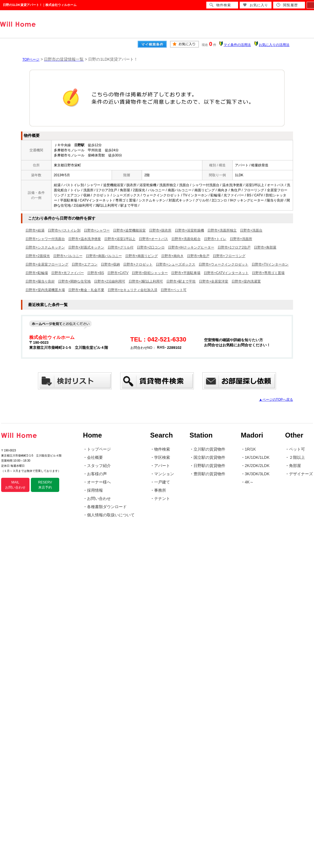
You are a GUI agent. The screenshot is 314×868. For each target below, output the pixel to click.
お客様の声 (97, 474)
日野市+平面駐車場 (186, 273)
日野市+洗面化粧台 (186, 239)
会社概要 (95, 457)
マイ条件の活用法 (237, 45)
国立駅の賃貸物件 (209, 457)
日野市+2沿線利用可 (110, 281)
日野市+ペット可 (174, 290)
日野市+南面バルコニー (104, 256)
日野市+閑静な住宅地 (74, 281)
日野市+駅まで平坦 (181, 281)
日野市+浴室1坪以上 (120, 239)
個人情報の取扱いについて (111, 515)
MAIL (15, 485)
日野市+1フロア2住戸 (234, 247)
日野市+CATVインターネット (226, 273)
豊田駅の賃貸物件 (209, 474)
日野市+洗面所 (241, 239)
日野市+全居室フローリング (47, 264)
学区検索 (162, 457)
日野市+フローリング (229, 256)
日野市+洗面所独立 (222, 230)
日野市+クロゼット (138, 264)
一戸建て (162, 482)
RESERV (45, 485)
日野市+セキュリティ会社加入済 (132, 290)
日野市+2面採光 (38, 256)
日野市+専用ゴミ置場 (268, 273)
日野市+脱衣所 (160, 230)
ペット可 (297, 449)
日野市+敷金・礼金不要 (86, 290)
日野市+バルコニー (68, 256)
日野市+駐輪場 (37, 273)
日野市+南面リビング (142, 256)
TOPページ (31, 60)
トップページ (99, 449)
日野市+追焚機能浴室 (129, 230)
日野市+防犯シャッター (150, 273)
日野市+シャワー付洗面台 (45, 239)
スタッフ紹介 (99, 466)
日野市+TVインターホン (270, 264)
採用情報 (95, 490)
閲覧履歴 (287, 5)
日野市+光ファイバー (68, 273)
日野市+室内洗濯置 (246, 281)
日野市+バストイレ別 (64, 230)
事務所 (160, 490)
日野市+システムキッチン (45, 247)
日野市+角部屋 (265, 247)
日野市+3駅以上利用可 (146, 281)
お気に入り (255, 5)
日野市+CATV (118, 273)
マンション (164, 474)
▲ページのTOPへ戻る (276, 400)
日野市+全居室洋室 (214, 281)
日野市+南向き (172, 256)
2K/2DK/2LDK (257, 466)
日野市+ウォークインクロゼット (223, 264)
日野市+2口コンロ (151, 247)
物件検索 (162, 449)
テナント (162, 498)
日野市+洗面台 (251, 230)
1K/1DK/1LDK (257, 457)
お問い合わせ (99, 498)
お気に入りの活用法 (274, 45)
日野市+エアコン (85, 264)
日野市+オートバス (153, 239)
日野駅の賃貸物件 (209, 466)
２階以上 (297, 457)
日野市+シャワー (97, 230)
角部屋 (295, 466)
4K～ (249, 482)
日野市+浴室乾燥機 (189, 230)
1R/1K (250, 449)
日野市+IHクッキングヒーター (191, 247)
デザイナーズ (301, 474)
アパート (162, 466)
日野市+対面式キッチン (86, 247)
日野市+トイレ (215, 239)
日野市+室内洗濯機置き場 (45, 290)
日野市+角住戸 (198, 256)
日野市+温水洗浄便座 (85, 239)
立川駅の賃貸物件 (209, 449)
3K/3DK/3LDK (257, 474)
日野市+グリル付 (121, 247)
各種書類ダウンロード (107, 507)
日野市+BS (96, 273)
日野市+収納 (110, 264)
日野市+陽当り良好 (40, 281)
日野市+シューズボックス (176, 264)
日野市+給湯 (35, 230)
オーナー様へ (99, 482)
